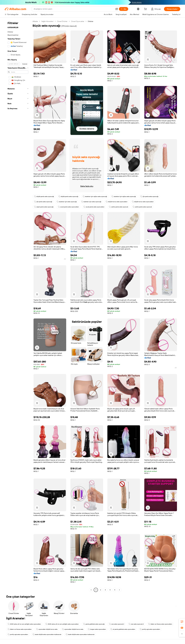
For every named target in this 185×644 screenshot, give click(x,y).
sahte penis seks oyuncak (119, 207)
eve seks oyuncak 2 (117, 624)
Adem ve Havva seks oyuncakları (160, 624)
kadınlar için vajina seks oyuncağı (95, 197)
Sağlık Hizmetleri (47, 21)
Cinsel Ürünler (62, 21)
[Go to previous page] (91, 590)
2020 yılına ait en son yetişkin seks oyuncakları (24, 624)
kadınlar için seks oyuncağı (67, 202)
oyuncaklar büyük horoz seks (47, 629)
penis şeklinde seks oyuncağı (94, 624)
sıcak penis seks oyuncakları (68, 207)
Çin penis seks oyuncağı (149, 197)
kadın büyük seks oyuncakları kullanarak (47, 634)
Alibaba (35, 21)
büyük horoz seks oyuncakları (117, 202)
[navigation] (18, 306)
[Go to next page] (119, 590)
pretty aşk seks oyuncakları (150, 629)
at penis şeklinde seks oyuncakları (123, 629)
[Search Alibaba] (74, 9)
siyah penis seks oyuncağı (44, 207)
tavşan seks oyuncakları (97, 629)
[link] (182, 622)
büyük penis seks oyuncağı (44, 197)
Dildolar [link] (91, 21)
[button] (117, 9)
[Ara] (124, 9)
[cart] (146, 9)
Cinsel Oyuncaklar (78, 21)
